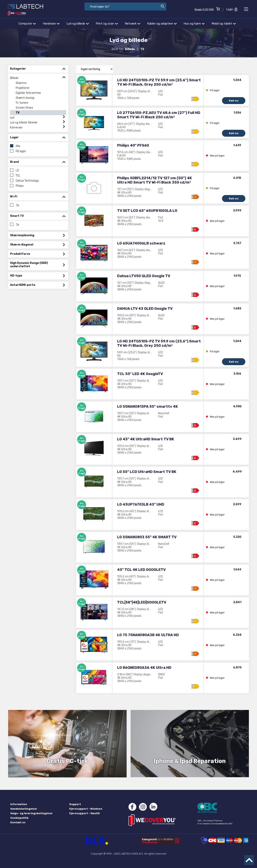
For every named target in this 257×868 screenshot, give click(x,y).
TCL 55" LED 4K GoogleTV (140, 374)
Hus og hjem (194, 24)
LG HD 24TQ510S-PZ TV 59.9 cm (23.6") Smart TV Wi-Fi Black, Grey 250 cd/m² (159, 82)
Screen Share (24, 108)
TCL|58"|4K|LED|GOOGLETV (142, 602)
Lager (38, 138)
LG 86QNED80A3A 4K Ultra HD (144, 668)
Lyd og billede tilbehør (24, 123)
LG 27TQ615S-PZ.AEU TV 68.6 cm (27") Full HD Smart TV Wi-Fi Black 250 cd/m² (159, 115)
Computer (27, 24)
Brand (38, 162)
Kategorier (38, 69)
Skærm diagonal (38, 245)
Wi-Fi (38, 197)
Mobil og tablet (224, 24)
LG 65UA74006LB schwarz (141, 243)
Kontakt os (18, 822)
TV (18, 113)
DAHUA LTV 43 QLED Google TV (145, 309)
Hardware (51, 24)
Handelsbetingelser (24, 809)
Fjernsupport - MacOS (84, 813)
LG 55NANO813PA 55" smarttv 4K (147, 407)
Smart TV (38, 216)
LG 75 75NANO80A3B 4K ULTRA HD (148, 635)
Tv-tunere (22, 103)
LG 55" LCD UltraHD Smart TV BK (147, 472)
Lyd (12, 118)
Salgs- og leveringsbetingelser (32, 813)
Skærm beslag (25, 98)
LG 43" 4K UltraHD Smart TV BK (146, 439)
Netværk (133, 24)
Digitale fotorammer (28, 93)
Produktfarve (38, 254)
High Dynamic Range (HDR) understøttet (38, 265)
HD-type (38, 276)
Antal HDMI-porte (38, 285)
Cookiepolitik (19, 818)
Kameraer (16, 127)
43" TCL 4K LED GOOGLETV (141, 570)
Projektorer (23, 88)
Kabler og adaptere (162, 24)
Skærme (21, 83)
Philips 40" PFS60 (133, 145)
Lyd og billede (78, 24)
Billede (14, 78)
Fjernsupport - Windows (86, 809)
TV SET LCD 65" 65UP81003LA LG (147, 211)
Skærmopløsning (38, 235)
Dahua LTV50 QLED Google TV (144, 276)
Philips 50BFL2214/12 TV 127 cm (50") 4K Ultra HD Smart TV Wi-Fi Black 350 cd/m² (155, 180)
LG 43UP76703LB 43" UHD (141, 504)
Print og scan (107, 24)
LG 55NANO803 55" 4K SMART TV (147, 537)
